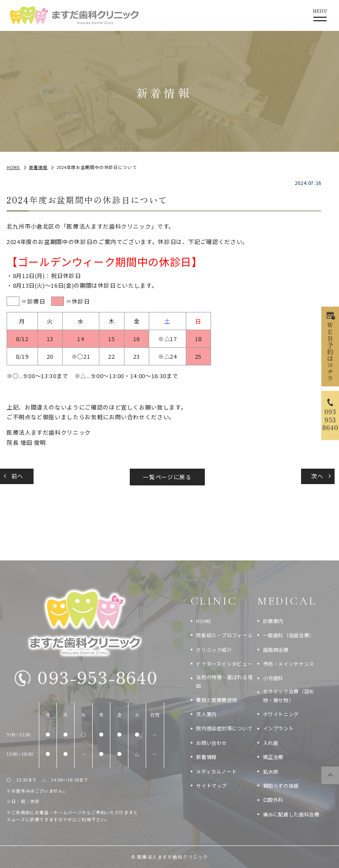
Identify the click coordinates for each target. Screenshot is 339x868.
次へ (317, 476)
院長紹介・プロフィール (224, 635)
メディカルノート (216, 771)
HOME (204, 621)
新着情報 (206, 757)
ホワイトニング (281, 714)
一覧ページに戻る (167, 477)
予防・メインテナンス (289, 664)
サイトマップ (211, 785)
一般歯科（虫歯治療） (289, 635)
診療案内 (273, 621)
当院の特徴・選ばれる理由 (224, 681)
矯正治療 (273, 757)
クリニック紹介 (214, 650)
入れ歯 (271, 743)
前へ (17, 476)
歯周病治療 (276, 650)
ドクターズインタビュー (224, 664)
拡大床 (271, 771)
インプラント (279, 728)
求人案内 (206, 714)
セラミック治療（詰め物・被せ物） (289, 695)
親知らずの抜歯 (281, 785)
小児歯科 (273, 678)
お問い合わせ (211, 743)
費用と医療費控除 (217, 700)
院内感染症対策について (224, 728)
